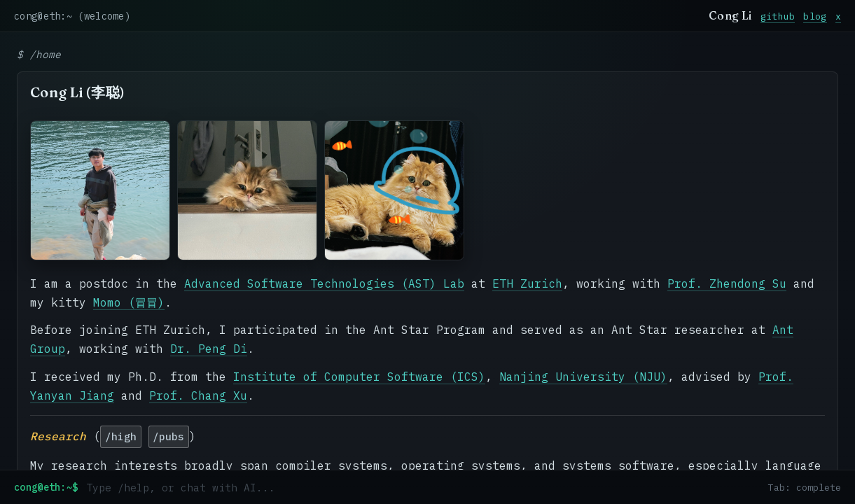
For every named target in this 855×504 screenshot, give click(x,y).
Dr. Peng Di (209, 349)
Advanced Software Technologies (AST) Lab (324, 283)
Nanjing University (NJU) (583, 377)
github (778, 16)
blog (815, 16)
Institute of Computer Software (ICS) (359, 377)
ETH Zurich (527, 283)
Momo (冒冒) (129, 302)
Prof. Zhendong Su (727, 283)
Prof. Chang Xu (198, 395)
